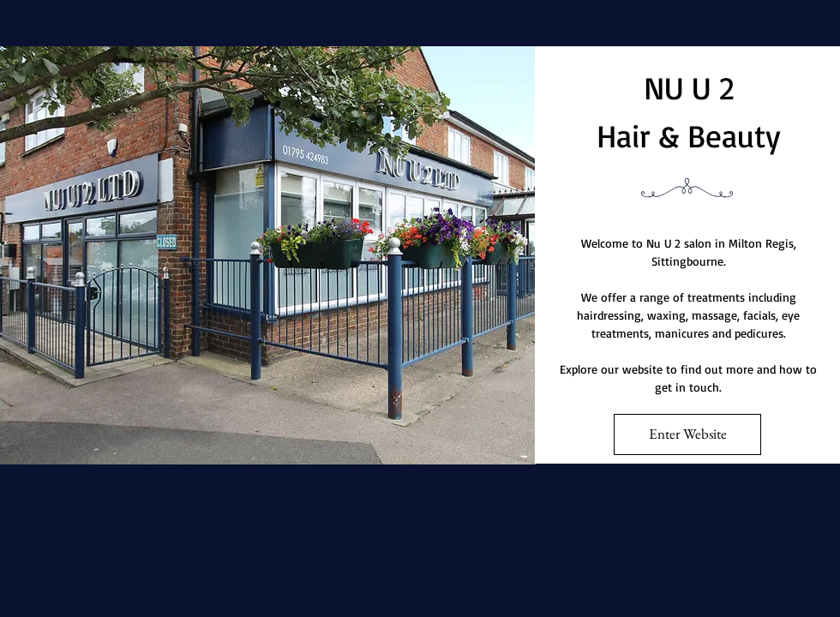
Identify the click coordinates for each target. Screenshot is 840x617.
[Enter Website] (687, 434)
